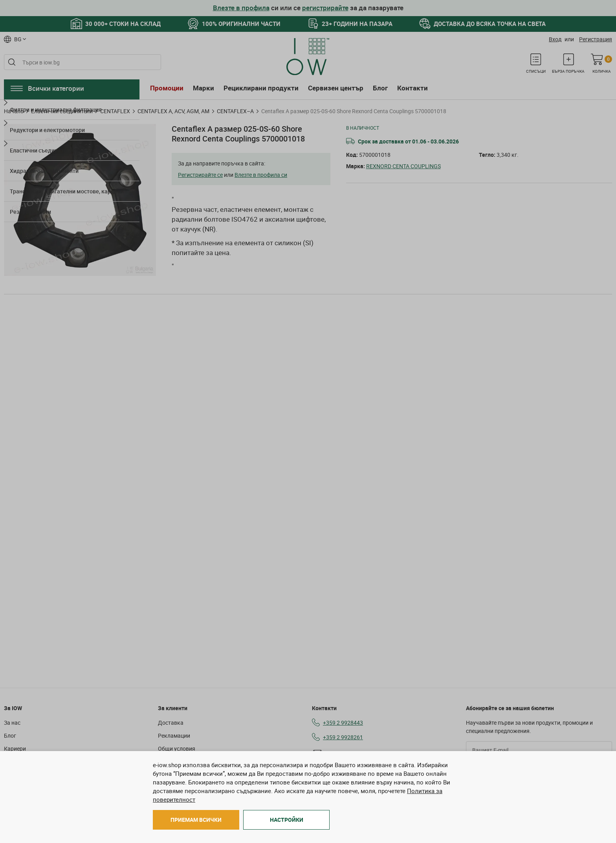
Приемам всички (196, 820)
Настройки (287, 820)
